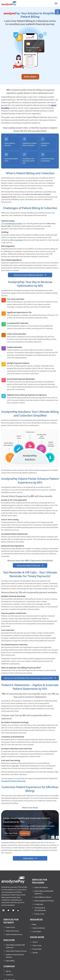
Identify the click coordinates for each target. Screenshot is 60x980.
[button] (56, 3)
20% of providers (16, 240)
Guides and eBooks (39, 928)
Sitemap (35, 952)
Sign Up (8, 971)
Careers (35, 942)
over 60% (15, 765)
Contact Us (25, 833)
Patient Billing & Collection (43, 897)
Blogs (34, 924)
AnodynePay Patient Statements (13, 781)
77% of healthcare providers (12, 223)
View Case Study (11, 833)
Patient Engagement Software (44, 900)
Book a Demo (31, 76)
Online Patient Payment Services (16, 951)
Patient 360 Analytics (41, 887)
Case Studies (37, 931)
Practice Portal (39, 914)
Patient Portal (10, 927)
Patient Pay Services (12, 931)
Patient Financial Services (14, 934)
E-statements (39, 904)
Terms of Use (37, 945)
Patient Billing (10, 960)
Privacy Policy (37, 949)
